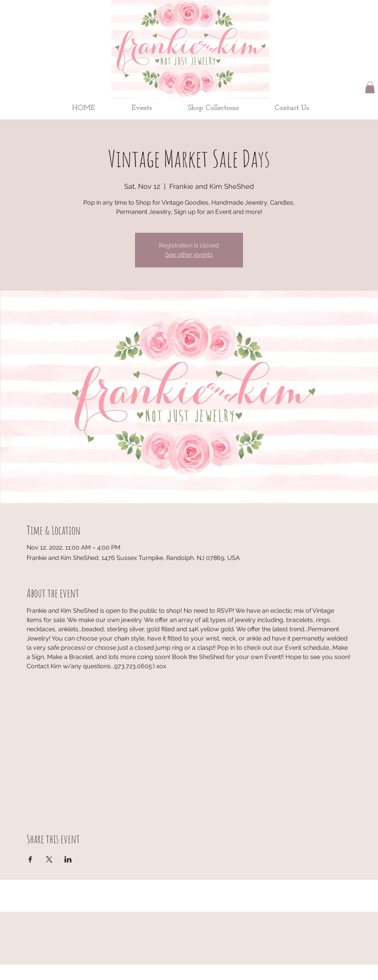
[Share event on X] (49, 859)
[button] (370, 87)
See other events (189, 255)
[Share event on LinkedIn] (68, 859)
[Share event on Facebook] (30, 859)
